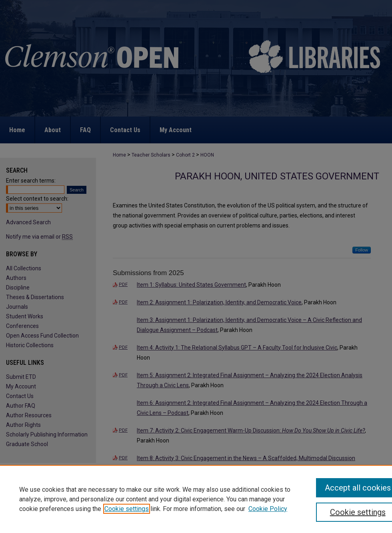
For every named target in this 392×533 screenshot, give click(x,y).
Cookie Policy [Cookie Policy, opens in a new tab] (268, 509)
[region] (196, 499)
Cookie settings (127, 509)
